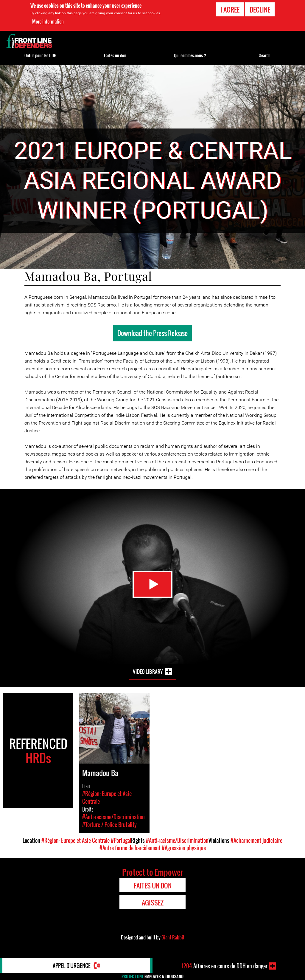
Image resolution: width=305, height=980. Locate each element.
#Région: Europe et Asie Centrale (76, 840)
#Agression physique (184, 848)
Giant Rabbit (173, 937)
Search (265, 55)
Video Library (148, 672)
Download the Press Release (152, 333)
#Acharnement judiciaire (256, 840)
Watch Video (152, 585)
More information (48, 21)
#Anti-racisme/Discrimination (177, 840)
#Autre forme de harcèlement (130, 848)
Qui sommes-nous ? (190, 55)
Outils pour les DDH (40, 55)
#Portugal (121, 840)
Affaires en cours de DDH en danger (225, 966)
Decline (260, 10)
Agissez (153, 902)
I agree (230, 10)
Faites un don (115, 55)
